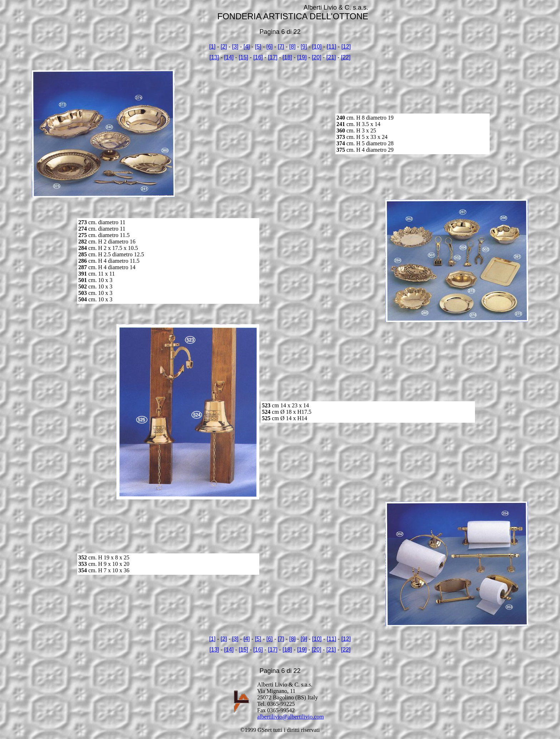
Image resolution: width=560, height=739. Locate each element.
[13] (214, 57)
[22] (346, 57)
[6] (270, 47)
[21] (331, 57)
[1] (212, 47)
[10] (317, 47)
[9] (304, 47)
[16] (258, 57)
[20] (317, 57)
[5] (258, 47)
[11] (332, 47)
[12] (346, 47)
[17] (273, 57)
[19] (302, 57)
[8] (292, 47)
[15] (243, 57)
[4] (247, 47)
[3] (235, 47)
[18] (287, 57)
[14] (229, 57)
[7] (281, 47)
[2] (224, 47)
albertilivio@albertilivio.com (291, 717)
